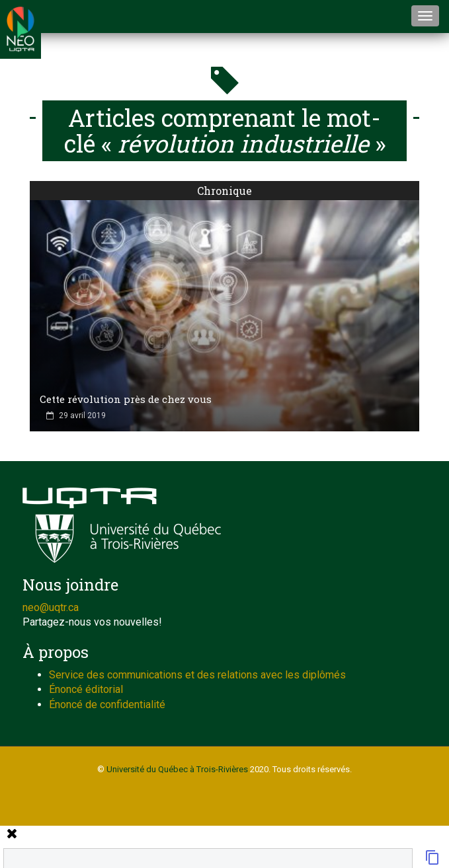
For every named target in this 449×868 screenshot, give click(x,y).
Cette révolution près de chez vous (126, 399)
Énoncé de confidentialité (107, 705)
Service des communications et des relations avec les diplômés (197, 675)
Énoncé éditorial (86, 689)
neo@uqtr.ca (51, 607)
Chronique (224, 191)
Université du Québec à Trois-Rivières (177, 769)
